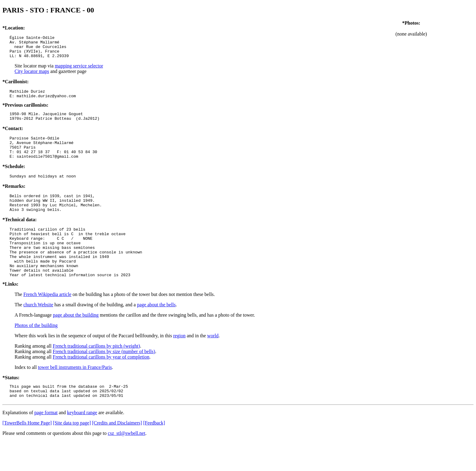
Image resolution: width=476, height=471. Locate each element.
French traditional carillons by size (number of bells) (104, 379)
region (179, 363)
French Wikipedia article (47, 322)
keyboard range (82, 443)
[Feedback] (154, 453)
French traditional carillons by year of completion (101, 384)
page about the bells (156, 332)
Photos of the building (36, 353)
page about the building (76, 342)
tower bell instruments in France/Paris (75, 395)
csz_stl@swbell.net (127, 463)
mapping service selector (79, 70)
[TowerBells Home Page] (27, 453)
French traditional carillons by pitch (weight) (96, 373)
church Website (38, 332)
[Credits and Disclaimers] (117, 453)
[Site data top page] (72, 453)
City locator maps (32, 76)
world (213, 363)
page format (46, 443)
